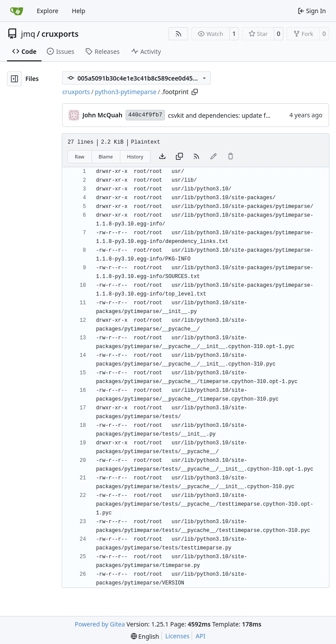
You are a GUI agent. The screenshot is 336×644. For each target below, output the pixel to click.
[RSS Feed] (178, 34)
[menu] (145, 636)
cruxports (60, 34)
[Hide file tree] (14, 79)
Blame (106, 157)
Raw (80, 157)
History (135, 157)
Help (79, 11)
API (200, 636)
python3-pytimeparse (126, 92)
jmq (28, 34)
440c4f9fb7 (145, 115)
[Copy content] (179, 157)
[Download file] (162, 157)
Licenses (178, 636)
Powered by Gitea (100, 624)
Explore (47, 11)
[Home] (17, 11)
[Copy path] (195, 92)
